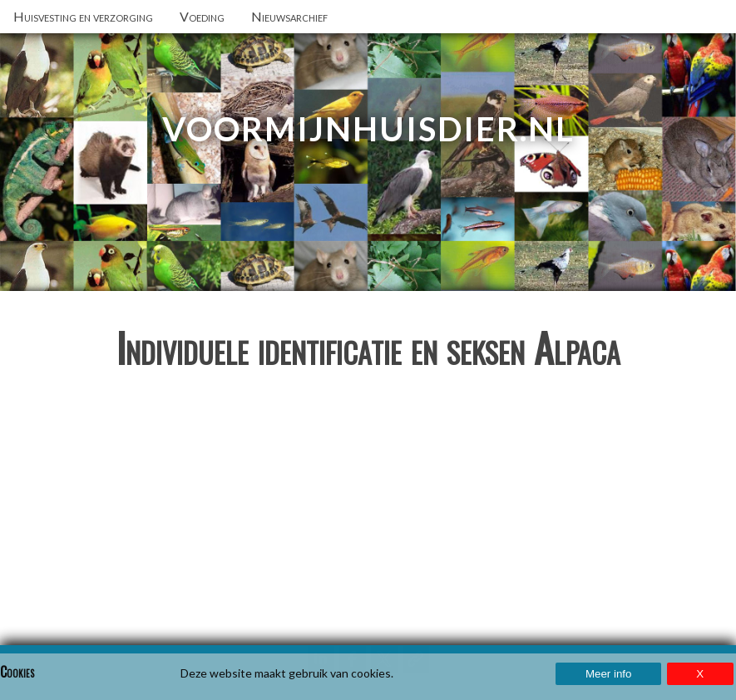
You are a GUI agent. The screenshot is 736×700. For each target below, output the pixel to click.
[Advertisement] (368, 514)
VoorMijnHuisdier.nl (368, 129)
